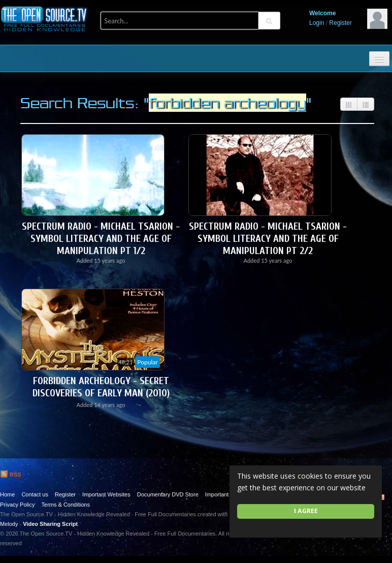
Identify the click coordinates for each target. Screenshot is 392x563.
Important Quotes (227, 494)
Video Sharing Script (50, 524)
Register (340, 23)
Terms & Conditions (66, 505)
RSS (11, 475)
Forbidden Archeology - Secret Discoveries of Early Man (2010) (101, 387)
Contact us (35, 494)
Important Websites (106, 494)
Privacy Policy (17, 505)
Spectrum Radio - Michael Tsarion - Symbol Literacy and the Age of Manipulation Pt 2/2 (268, 239)
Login (317, 23)
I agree (306, 511)
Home (7, 494)
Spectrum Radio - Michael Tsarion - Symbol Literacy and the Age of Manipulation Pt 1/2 (101, 239)
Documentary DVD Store (168, 494)
